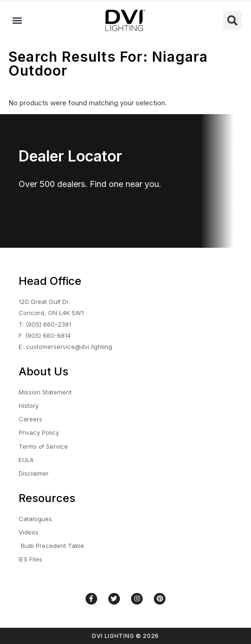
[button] (17, 21)
